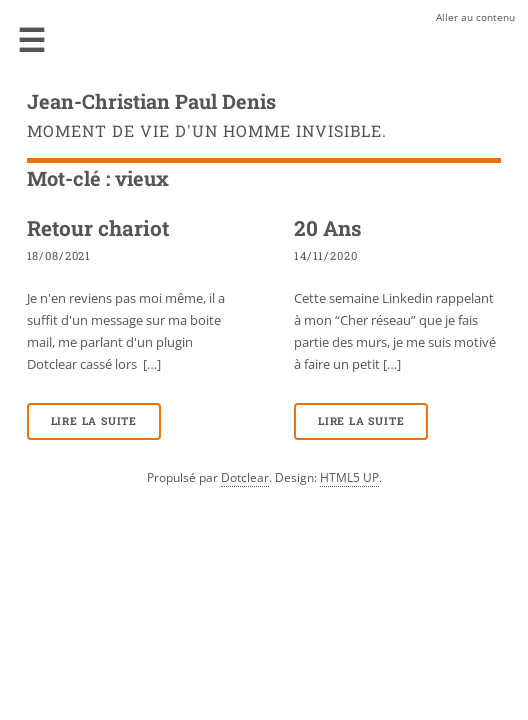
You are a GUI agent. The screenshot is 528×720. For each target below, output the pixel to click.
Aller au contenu (475, 17)
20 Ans (328, 228)
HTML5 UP (349, 477)
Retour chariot (98, 228)
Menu (32, 40)
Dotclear (245, 477)
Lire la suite (94, 421)
